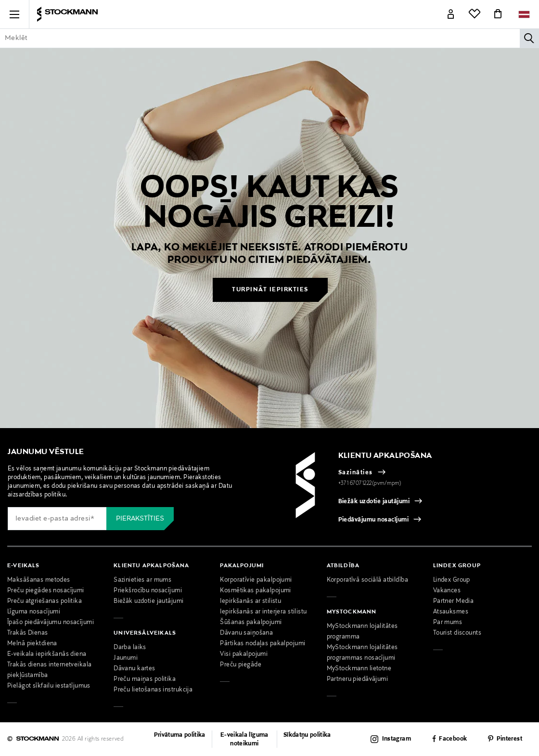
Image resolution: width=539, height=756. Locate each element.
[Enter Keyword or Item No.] (269, 38)
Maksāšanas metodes (39, 580)
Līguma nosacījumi (34, 612)
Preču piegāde (241, 665)
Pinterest (509, 740)
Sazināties (356, 473)
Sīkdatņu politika (307, 735)
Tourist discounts (457, 633)
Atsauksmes (451, 612)
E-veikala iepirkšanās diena (47, 654)
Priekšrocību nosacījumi (148, 591)
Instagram (397, 739)
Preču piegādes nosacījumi (46, 591)
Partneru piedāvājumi (358, 679)
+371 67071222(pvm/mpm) (370, 483)
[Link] (451, 14)
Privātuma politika (180, 735)
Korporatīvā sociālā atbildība (367, 580)
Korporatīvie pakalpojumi (256, 580)
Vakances (447, 591)
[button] (14, 14)
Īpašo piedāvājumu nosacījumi (51, 623)
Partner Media (454, 601)
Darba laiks (130, 648)
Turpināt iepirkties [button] (270, 290)
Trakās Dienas (28, 633)
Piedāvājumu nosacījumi (374, 520)
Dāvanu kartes (135, 669)
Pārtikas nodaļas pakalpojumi (263, 644)
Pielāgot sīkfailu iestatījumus (49, 686)
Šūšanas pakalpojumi (251, 623)
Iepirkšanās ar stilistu (250, 601)
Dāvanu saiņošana (246, 633)
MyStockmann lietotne (359, 669)
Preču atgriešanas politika (45, 601)
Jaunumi (126, 658)
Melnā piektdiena (32, 644)
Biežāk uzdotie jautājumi (374, 502)
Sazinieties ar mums (142, 580)
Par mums (448, 623)
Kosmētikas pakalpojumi (255, 591)
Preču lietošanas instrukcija (153, 690)
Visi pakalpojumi (244, 654)
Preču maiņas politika (145, 679)
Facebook (453, 740)
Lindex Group (452, 580)
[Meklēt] (529, 38)
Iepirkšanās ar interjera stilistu (263, 612)
